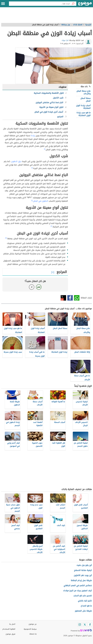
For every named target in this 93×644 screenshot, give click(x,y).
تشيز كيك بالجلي (85, 601)
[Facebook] (90, 625)
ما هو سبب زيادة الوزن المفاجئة (84, 114)
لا (32, 287)
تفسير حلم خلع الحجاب (83, 596)
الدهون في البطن (41, 201)
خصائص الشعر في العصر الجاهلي (78, 585)
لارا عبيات (65, 40)
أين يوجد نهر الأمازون (83, 575)
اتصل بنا (12, 624)
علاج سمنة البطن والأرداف (83, 92)
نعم (39, 287)
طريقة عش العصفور (83, 611)
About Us (33, 634)
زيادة (33, 136)
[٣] (6, 238)
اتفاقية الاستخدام (9, 629)
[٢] (52, 226)
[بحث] (73, 4)
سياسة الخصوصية (30, 629)
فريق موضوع (10, 634)
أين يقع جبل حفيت (84, 565)
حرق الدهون (16, 161)
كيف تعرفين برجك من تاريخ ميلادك (77, 591)
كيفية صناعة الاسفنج (83, 570)
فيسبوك (70, 298)
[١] (45, 149)
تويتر (63, 298)
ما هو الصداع (86, 606)
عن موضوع (33, 624)
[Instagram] (80, 625)
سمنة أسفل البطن (85, 100)
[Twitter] (85, 625)
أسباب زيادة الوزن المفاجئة (83, 107)
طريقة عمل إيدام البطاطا (81, 580)
